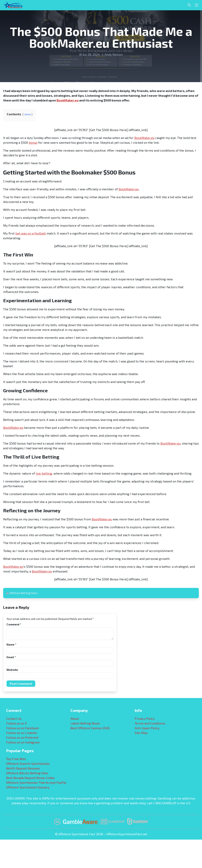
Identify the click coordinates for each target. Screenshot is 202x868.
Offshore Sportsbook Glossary (28, 787)
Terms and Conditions (150, 723)
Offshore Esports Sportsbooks (28, 763)
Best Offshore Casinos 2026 (90, 728)
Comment (14, 624)
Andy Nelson (114, 54)
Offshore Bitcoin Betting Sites (27, 773)
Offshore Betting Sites (23, 593)
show (28, 114)
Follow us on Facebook (22, 728)
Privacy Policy (145, 718)
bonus (33, 142)
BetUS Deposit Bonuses (23, 768)
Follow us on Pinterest (22, 737)
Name (11, 644)
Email (11, 657)
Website (12, 670)
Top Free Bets (16, 759)
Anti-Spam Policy (147, 728)
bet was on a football (31, 233)
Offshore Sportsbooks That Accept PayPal (36, 782)
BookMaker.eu (68, 100)
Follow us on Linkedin (22, 733)
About (75, 718)
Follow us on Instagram (23, 742)
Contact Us (14, 718)
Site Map (141, 733)
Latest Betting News (85, 723)
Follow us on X (16, 723)
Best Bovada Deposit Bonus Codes (30, 778)
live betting (44, 473)
